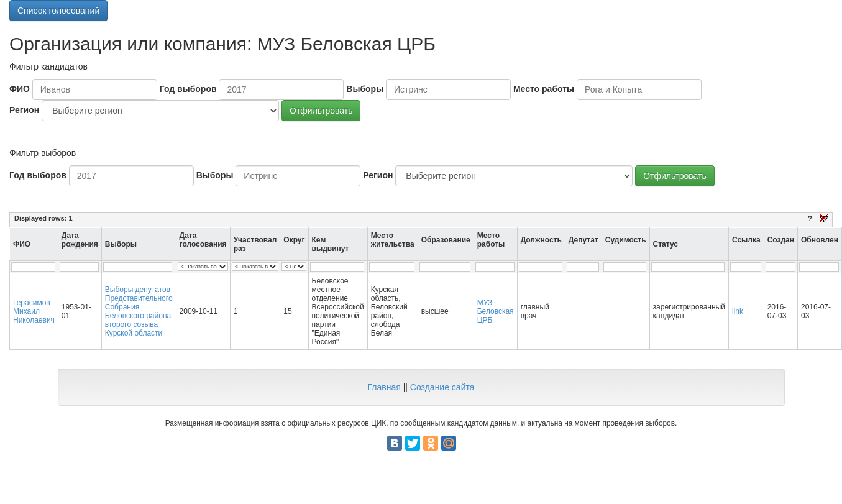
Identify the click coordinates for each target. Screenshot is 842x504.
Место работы (544, 89)
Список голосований (58, 11)
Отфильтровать (321, 111)
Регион (24, 110)
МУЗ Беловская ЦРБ (496, 311)
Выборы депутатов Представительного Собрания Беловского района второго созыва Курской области (139, 311)
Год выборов (188, 89)
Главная (384, 387)
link (738, 311)
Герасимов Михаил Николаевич (34, 311)
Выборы (365, 89)
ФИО (20, 89)
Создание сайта (442, 387)
